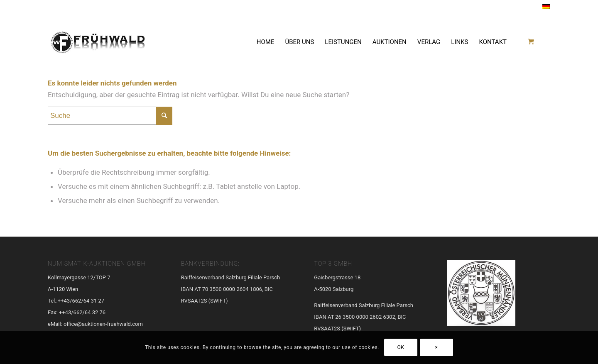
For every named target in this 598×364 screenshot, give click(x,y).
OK (401, 347)
